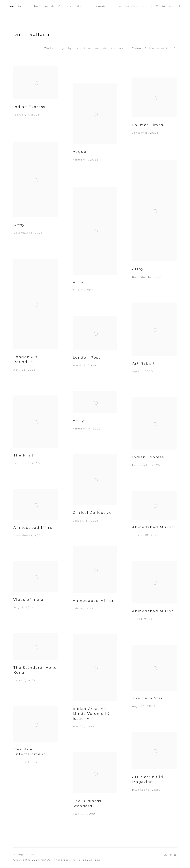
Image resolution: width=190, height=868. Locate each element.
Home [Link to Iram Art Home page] (37, 6)
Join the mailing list (175, 855)
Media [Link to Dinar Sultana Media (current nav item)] (124, 48)
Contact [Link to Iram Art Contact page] (175, 6)
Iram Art (16, 6)
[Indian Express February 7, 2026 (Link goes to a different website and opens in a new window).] (36, 97)
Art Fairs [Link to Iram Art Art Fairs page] (65, 6)
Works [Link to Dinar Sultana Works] (49, 48)
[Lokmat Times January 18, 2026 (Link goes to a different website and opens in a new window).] (154, 112)
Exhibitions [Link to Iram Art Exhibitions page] (83, 6)
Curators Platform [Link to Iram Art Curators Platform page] (139, 6)
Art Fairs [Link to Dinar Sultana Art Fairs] (101, 48)
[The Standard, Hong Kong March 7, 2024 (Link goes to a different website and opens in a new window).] (36, 665)
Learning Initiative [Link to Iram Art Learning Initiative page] (109, 6)
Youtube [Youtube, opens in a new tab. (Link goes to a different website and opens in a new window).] (166, 855)
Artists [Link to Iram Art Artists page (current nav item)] (50, 6)
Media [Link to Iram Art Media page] (161, 6)
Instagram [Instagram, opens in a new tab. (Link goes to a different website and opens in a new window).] (170, 855)
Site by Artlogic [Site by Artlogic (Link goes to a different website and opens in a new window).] (90, 860)
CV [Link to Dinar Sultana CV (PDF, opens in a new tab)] (114, 48)
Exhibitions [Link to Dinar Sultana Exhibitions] (83, 48)
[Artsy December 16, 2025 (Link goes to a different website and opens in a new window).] (36, 196)
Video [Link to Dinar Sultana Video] (137, 48)
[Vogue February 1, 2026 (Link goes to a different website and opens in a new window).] (95, 128)
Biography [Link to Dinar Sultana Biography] (64, 48)
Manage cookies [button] (25, 854)
